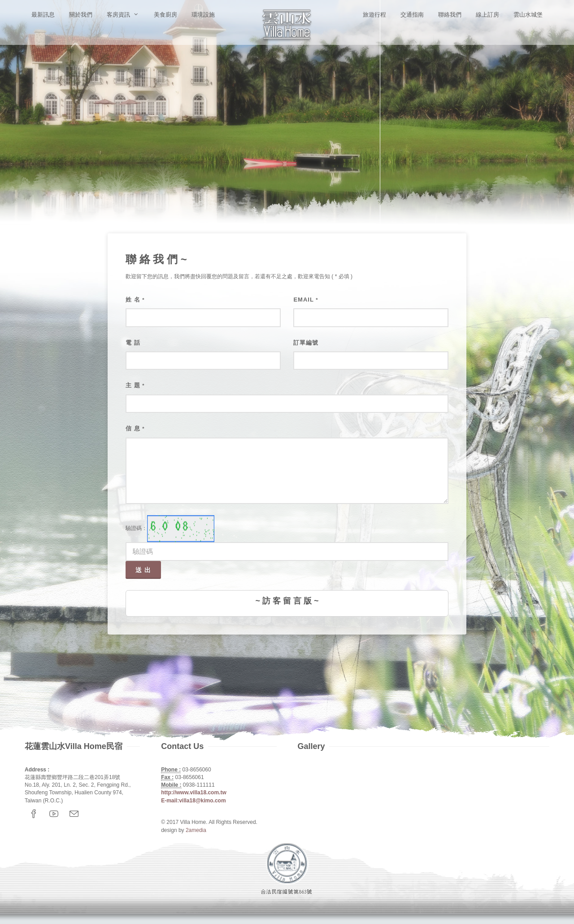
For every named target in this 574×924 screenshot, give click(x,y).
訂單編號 (306, 343)
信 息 (135, 428)
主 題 (135, 385)
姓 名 (135, 300)
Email (306, 300)
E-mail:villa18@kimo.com (193, 801)
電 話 (133, 343)
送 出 (143, 570)
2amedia (196, 830)
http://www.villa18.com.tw (194, 793)
